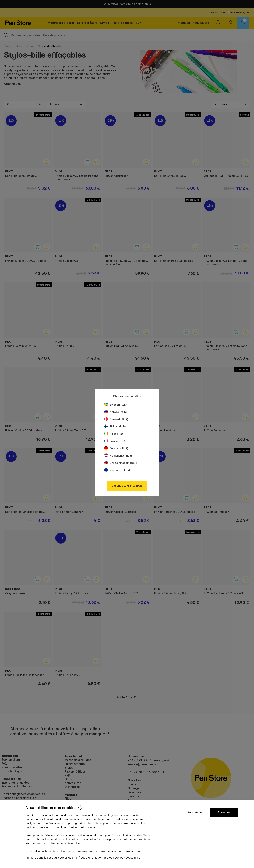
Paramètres (195, 812)
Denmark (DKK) (116, 419)
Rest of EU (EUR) (117, 470)
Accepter (224, 812)
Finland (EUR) (115, 426)
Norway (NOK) (116, 412)
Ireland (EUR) (115, 434)
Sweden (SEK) (116, 405)
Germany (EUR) (116, 448)
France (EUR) (115, 441)
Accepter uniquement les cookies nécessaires (109, 858)
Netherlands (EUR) (118, 456)
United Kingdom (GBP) (121, 463)
